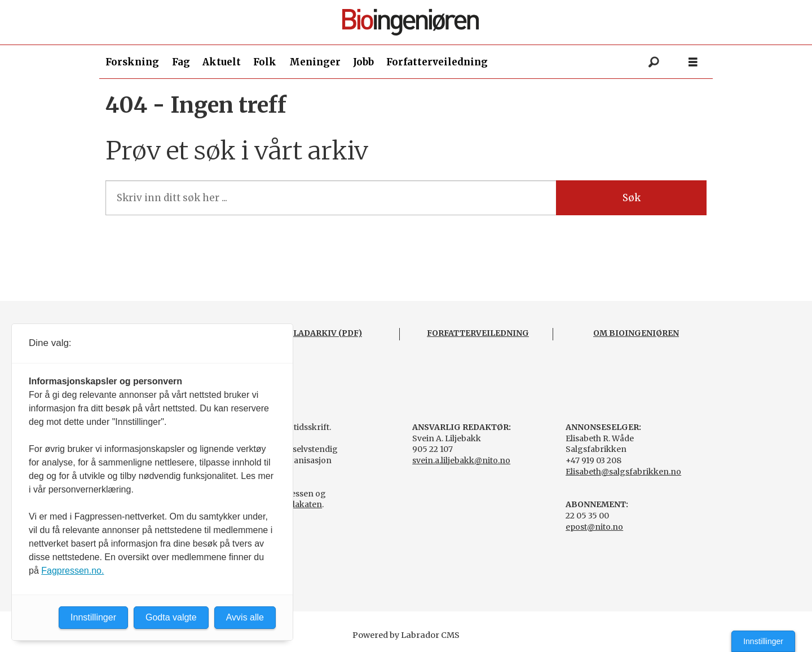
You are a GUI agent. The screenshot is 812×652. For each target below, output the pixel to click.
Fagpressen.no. (72, 571)
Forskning (132, 62)
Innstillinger (763, 641)
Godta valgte (171, 617)
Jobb (363, 62)
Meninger (315, 62)
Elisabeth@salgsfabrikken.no (623, 472)
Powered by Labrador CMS (406, 635)
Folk (265, 62)
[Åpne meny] (693, 62)
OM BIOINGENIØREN (636, 333)
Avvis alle (245, 617)
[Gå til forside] (411, 22)
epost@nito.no (594, 527)
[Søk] (654, 62)
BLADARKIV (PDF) (325, 333)
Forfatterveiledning (437, 62)
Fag (181, 62)
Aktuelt (222, 62)
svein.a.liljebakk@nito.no (461, 460)
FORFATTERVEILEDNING (478, 333)
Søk (632, 198)
